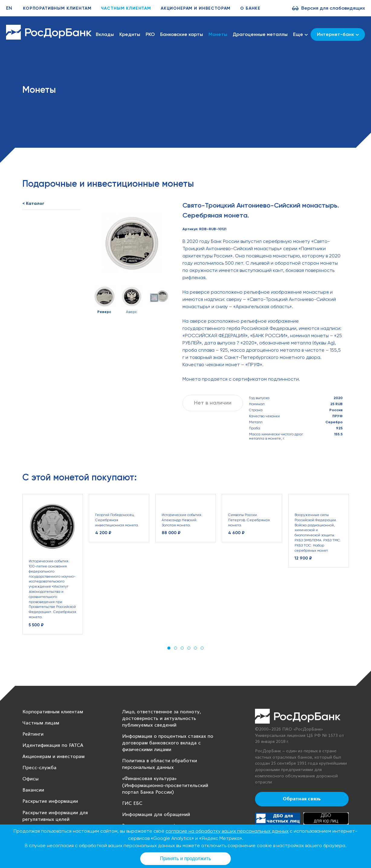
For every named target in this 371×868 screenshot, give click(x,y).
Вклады (105, 34)
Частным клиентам (126, 8)
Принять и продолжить (186, 858)
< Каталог (33, 203)
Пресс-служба (39, 768)
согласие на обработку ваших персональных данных (227, 831)
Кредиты (130, 34)
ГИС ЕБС (132, 803)
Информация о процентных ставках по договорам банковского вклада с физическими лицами (168, 743)
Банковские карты (182, 34)
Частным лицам (41, 723)
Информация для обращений (156, 815)
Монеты (218, 34)
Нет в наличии (213, 403)
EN (9, 8)
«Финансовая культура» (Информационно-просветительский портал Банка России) (165, 785)
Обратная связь (302, 799)
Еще (300, 34)
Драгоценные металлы (260, 34)
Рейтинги (33, 734)
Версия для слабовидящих (333, 8)
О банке (250, 8)
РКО (150, 34)
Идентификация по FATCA (53, 745)
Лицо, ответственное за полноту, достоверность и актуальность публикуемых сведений (161, 719)
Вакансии (33, 790)
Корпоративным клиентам (57, 8)
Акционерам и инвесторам (196, 8)
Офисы (31, 779)
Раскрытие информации (50, 801)
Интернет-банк (338, 34)
